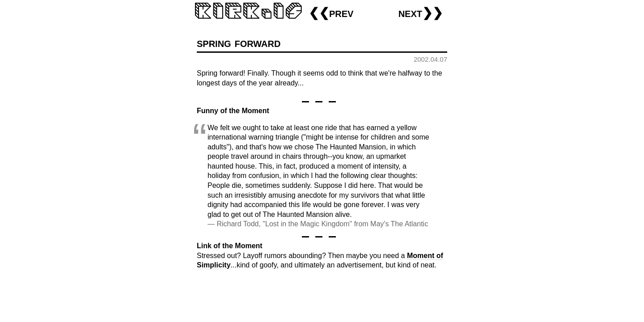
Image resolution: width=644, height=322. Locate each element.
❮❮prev (331, 13)
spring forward (239, 43)
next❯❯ (421, 13)
